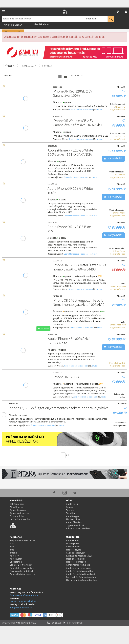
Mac (12, 544)
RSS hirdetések (72, 620)
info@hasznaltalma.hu (21, 608)
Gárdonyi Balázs (120, 426)
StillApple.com (17, 504)
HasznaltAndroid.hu (20, 519)
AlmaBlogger (73, 516)
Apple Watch (16, 559)
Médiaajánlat (73, 544)
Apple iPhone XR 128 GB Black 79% (70, 229)
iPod (12, 550)
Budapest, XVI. (59, 397)
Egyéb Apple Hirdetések (22, 571)
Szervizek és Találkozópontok (81, 577)
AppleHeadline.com (20, 513)
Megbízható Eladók (76, 559)
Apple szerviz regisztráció (79, 568)
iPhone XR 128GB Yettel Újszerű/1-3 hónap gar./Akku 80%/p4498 (79, 268)
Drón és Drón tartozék (21, 565)
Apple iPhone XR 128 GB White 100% (70, 191)
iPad (12, 547)
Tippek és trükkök (75, 526)
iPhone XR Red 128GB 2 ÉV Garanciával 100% (73, 94)
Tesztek (70, 510)
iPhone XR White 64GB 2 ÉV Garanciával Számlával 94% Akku (77, 123)
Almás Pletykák (74, 522)
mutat (100, 110)
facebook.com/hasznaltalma (24, 595)
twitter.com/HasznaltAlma (23, 601)
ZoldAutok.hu (17, 516)
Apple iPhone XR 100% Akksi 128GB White (69, 341)
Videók (70, 507)
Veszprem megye (16, 425)
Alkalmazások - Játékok (78, 529)
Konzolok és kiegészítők (22, 568)
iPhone (13, 553)
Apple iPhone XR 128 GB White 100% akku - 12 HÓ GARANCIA (70, 153)
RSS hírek (54, 620)
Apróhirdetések (13, 25)
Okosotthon (16, 562)
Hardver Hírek (73, 519)
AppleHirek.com (18, 510)
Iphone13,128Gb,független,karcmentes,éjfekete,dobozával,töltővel (59, 408)
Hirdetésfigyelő (74, 550)
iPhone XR (91, 19)
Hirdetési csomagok (76, 562)
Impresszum (72, 541)
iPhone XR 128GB (66, 377)
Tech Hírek (71, 513)
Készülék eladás (41, 24)
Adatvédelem (73, 547)
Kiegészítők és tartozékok (22, 541)
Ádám (123, 397)
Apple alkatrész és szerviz (22, 574)
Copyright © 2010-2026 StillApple (19, 620)
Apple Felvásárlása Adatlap (80, 571)
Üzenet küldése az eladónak (81, 110)
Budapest (57, 110)
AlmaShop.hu (17, 507)
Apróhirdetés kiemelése (78, 565)
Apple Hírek (72, 504)
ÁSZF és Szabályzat (76, 553)
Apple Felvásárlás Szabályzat (81, 574)
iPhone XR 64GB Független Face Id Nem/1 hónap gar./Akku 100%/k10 (79, 303)
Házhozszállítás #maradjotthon (82, 580)
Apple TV (14, 556)
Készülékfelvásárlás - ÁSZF (79, 556)
